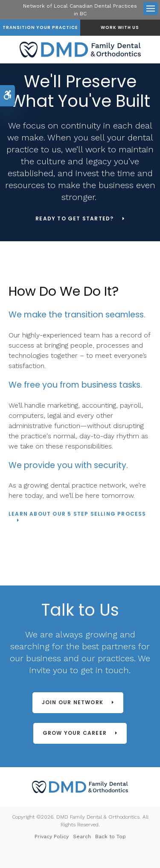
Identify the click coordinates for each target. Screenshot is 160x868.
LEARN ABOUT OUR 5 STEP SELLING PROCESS (77, 514)
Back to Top (111, 837)
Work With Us (120, 27)
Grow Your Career (75, 733)
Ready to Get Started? (74, 219)
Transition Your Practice (40, 27)
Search (82, 837)
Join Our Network (73, 702)
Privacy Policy (52, 837)
